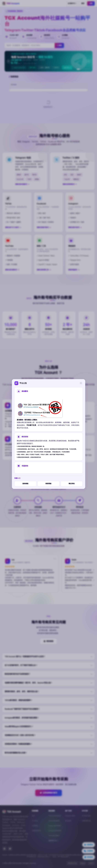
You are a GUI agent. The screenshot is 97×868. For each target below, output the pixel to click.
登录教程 (25, 484)
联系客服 (48, 484)
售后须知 (72, 484)
